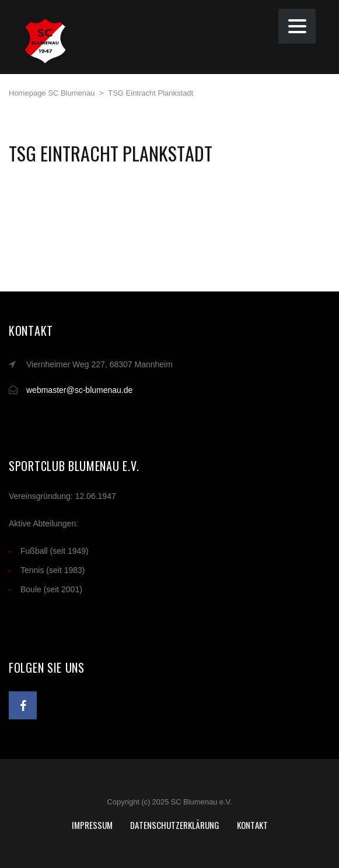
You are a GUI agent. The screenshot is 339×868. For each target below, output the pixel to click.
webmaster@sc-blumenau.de (79, 390)
